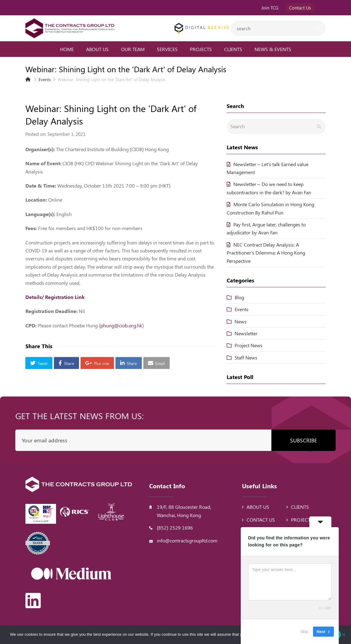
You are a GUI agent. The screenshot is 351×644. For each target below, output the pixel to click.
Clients (300, 507)
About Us (258, 507)
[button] (39, 363)
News (241, 321)
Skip (304, 632)
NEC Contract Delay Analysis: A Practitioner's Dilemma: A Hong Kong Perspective (266, 253)
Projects (302, 520)
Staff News (246, 357)
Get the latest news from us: (79, 416)
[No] (343, 635)
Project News (249, 345)
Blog (239, 297)
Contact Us (261, 520)
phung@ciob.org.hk (121, 325)
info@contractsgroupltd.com (187, 540)
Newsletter (246, 333)
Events (242, 309)
